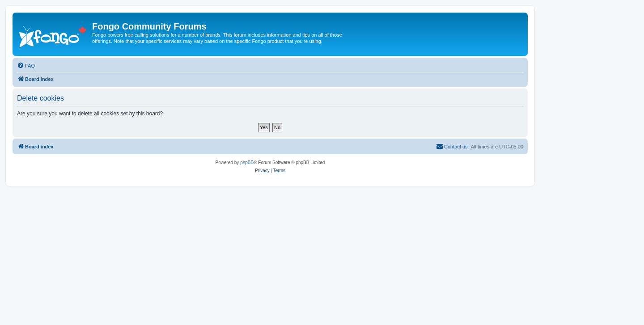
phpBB (247, 162)
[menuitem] (26, 66)
